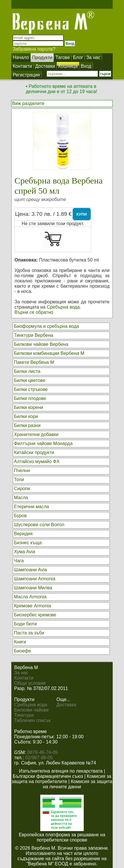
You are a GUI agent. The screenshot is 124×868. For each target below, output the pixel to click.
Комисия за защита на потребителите (61, 779)
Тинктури (24, 715)
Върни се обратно (34, 312)
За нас (21, 673)
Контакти (24, 678)
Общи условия (30, 683)
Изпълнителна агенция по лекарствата (61, 771)
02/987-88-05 (39, 758)
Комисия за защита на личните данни (78, 784)
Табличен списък (32, 720)
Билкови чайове (31, 710)
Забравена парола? (34, 49)
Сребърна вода (63, 307)
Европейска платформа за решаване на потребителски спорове (62, 837)
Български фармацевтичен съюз (48, 776)
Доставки (66, 705)
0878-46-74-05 (42, 752)
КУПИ (82, 214)
